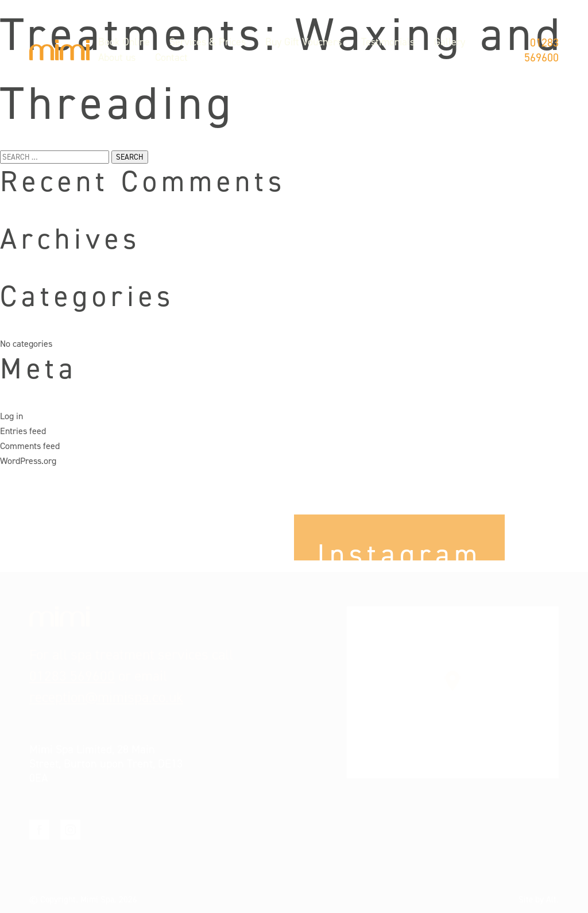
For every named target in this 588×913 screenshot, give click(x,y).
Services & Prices (208, 42)
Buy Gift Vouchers (303, 42)
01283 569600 (541, 50)
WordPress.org (28, 461)
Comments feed (30, 446)
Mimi (59, 50)
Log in (11, 416)
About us (117, 57)
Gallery (450, 42)
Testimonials (388, 42)
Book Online (124, 42)
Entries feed (23, 431)
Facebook (39, 823)
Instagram (70, 823)
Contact (171, 57)
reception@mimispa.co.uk (106, 690)
